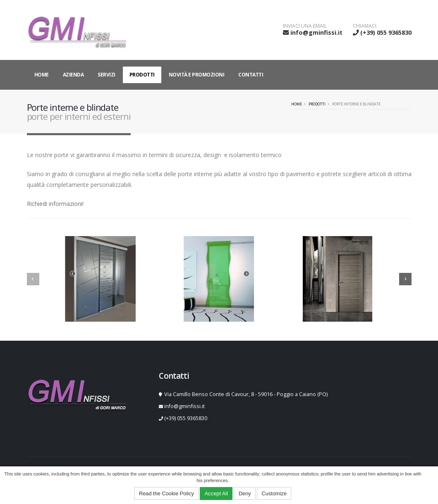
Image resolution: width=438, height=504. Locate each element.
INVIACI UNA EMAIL (305, 26)
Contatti (251, 75)
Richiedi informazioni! (55, 204)
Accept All (216, 493)
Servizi (107, 75)
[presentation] (33, 279)
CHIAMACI (365, 26)
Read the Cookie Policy (166, 493)
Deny (245, 493)
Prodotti (142, 75)
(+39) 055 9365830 (386, 32)
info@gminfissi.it (316, 32)
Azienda (73, 75)
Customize (274, 493)
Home (42, 75)
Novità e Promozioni (197, 75)
